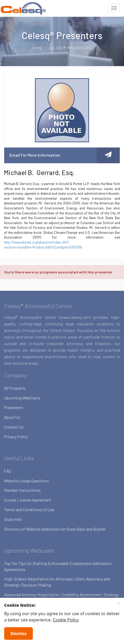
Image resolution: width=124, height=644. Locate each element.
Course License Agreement (28, 500)
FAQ (7, 471)
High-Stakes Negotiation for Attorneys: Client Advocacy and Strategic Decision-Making (57, 582)
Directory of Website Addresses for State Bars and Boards (55, 529)
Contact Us (14, 427)
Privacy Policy (16, 437)
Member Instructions (22, 490)
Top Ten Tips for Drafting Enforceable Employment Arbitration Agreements (58, 566)
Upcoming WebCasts (22, 398)
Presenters (14, 407)
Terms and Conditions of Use (29, 510)
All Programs (15, 388)
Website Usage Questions (26, 481)
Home (37, 48)
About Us (12, 417)
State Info (13, 519)
